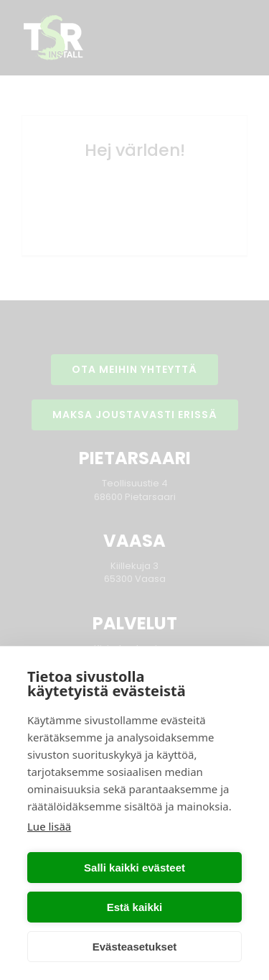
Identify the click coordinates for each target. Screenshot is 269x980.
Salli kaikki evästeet (134, 868)
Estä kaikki (135, 907)
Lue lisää (49, 826)
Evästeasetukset (135, 947)
